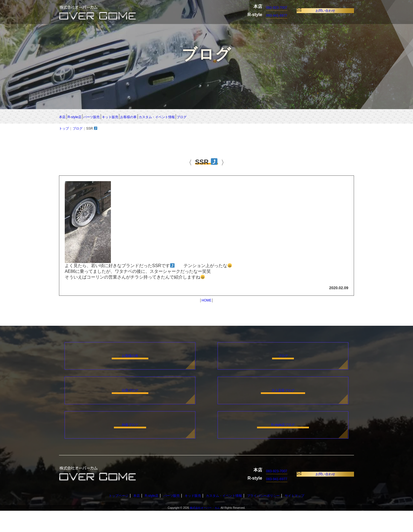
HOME (206, 301)
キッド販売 (190, 517)
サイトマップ (306, 517)
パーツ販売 (138, 117)
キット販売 (180, 117)
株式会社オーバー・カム (205, 529)
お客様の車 (223, 117)
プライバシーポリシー (271, 517)
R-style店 (97, 117)
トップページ (107, 517)
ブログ (335, 117)
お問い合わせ (328, 11)
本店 (64, 117)
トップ (64, 130)
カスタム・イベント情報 (282, 117)
